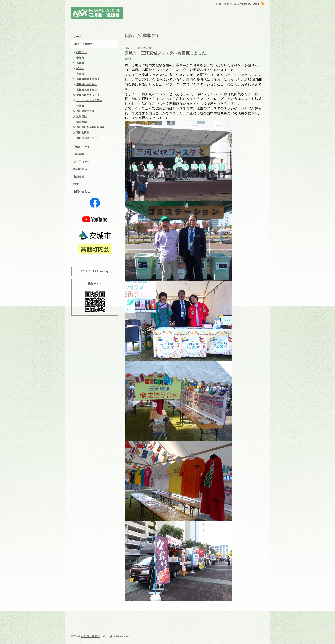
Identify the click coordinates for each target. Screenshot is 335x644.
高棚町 (80, 63)
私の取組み (80, 169)
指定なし (82, 52)
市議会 (80, 74)
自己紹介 (79, 154)
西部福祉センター (87, 138)
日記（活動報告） (85, 44)
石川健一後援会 (91, 636)
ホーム (78, 37)
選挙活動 (82, 122)
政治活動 (82, 116)
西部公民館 (83, 132)
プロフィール (82, 162)
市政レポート (82, 147)
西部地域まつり (85, 111)
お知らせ (79, 176)
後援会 (78, 184)
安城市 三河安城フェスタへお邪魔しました (165, 53)
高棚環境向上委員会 (88, 79)
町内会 (80, 68)
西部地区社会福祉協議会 (91, 127)
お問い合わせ (82, 191)
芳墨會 (80, 106)
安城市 (128, 59)
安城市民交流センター (89, 95)
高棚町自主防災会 (87, 84)
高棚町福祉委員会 (87, 90)
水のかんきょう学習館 (89, 100)
